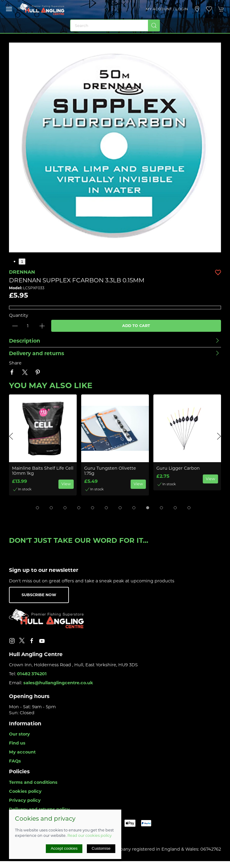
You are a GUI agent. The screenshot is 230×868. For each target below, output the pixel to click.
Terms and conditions (33, 782)
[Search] (115, 25)
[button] (9, 9)
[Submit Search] (154, 25)
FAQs (15, 761)
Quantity (19, 315)
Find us (17, 743)
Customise (101, 848)
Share (15, 363)
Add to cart (136, 326)
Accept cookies (64, 848)
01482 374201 (32, 674)
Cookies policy (25, 791)
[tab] (37, 508)
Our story (19, 734)
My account (22, 752)
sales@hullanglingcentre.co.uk (58, 683)
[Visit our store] (197, 9)
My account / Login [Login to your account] (167, 9)
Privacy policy (25, 800)
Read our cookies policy (90, 835)
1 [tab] (22, 262)
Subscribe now (39, 595)
